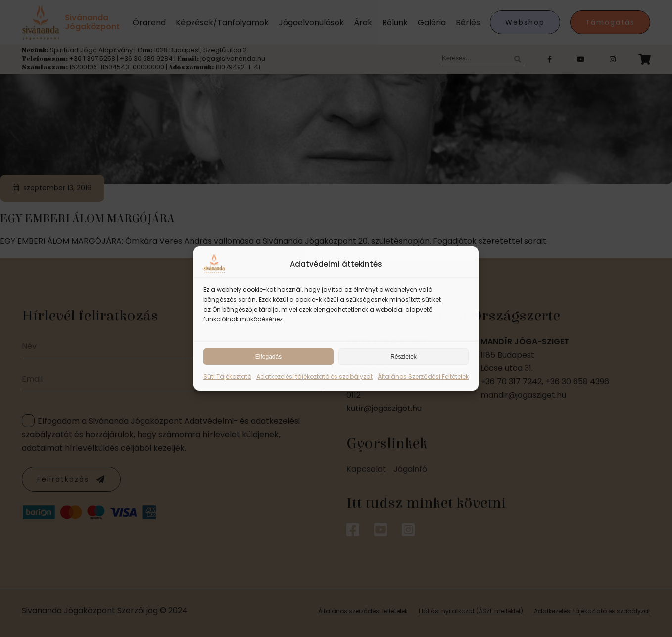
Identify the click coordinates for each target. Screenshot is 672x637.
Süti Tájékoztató (227, 377)
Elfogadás (268, 357)
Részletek (404, 357)
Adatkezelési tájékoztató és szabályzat (314, 377)
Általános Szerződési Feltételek (423, 377)
